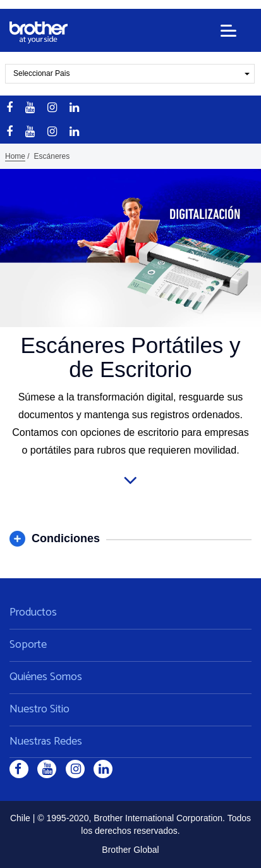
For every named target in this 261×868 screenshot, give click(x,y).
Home (15, 156)
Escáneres (52, 156)
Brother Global (130, 850)
